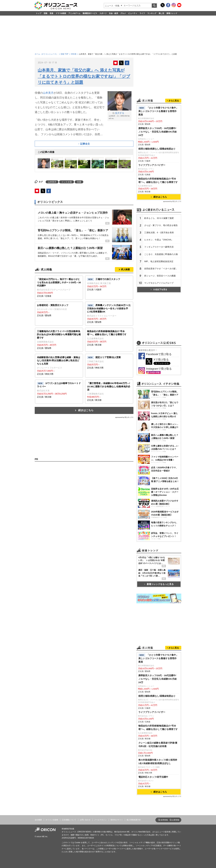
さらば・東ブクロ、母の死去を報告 (161, 225)
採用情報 (164, 820)
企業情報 (176, 820)
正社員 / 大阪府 (109, 284)
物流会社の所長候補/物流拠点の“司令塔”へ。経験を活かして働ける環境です (158, 180)
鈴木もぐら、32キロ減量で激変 (159, 218)
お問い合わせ (85, 820)
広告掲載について (69, 820)
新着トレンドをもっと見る (159, 584)
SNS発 (74, 54)
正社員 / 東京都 (109, 338)
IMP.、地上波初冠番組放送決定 (159, 261)
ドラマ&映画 (61, 13)
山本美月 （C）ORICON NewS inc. (120, 115)
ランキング (152, 13)
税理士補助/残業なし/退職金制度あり (157, 149)
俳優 (79, 182)
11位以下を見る (159, 289)
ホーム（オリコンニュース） (46, 54)
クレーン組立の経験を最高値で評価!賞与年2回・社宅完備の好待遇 (158, 744)
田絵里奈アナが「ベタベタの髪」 (161, 269)
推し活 (161, 13)
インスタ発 (67, 182)
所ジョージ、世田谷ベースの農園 (160, 276)
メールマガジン (100, 820)
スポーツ (103, 13)
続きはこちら (86, 410)
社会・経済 (114, 13)
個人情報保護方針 (134, 820)
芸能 (45, 13)
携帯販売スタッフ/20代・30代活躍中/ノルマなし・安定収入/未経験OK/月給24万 (158, 132)
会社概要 (38, 820)
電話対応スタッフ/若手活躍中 (153, 777)
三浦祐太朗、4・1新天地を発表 (159, 232)
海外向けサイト (117, 820)
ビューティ (133, 13)
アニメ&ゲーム (74, 13)
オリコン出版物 (52, 820)
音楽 (51, 13)
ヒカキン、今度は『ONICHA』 (159, 240)
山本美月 (48, 93)
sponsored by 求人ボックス (124, 417)
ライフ (142, 13)
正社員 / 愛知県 (59, 310)
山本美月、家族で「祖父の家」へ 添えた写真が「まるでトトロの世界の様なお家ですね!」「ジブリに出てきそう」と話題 (84, 76)
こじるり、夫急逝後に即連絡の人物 (161, 254)
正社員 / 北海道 (59, 287)
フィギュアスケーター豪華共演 (159, 247)
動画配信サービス (90, 13)
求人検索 (125, 269)
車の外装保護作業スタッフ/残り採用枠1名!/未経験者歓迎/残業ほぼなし (158, 762)
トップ (39, 13)
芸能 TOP (64, 54)
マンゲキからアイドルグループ (159, 283)
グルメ (123, 13)
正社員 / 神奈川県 (59, 366)
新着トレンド (172, 13)
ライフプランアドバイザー (152, 165)
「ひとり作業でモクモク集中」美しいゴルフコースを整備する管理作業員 (158, 111)
